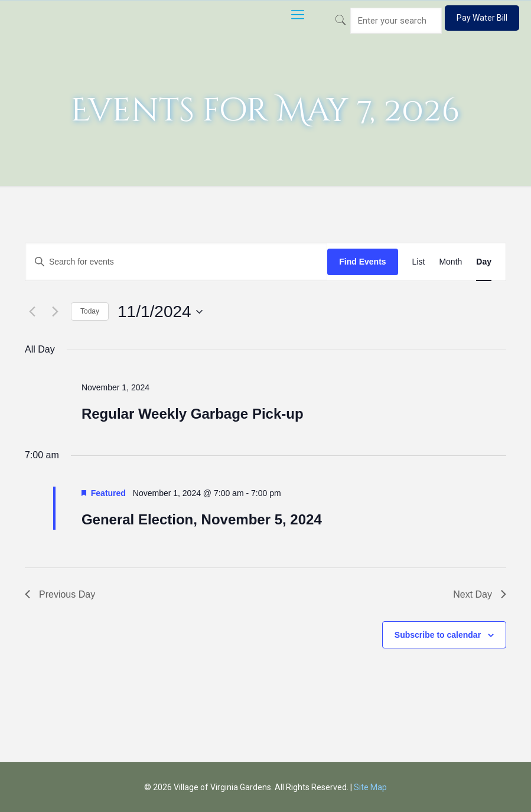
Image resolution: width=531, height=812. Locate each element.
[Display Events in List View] (419, 262)
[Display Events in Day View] (484, 262)
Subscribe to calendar (438, 635)
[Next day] (55, 312)
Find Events (362, 262)
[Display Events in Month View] (450, 262)
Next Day (480, 594)
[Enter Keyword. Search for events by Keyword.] (176, 262)
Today (90, 311)
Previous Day (60, 594)
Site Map (370, 787)
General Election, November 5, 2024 (202, 519)
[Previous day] (32, 312)
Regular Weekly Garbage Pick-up (193, 414)
